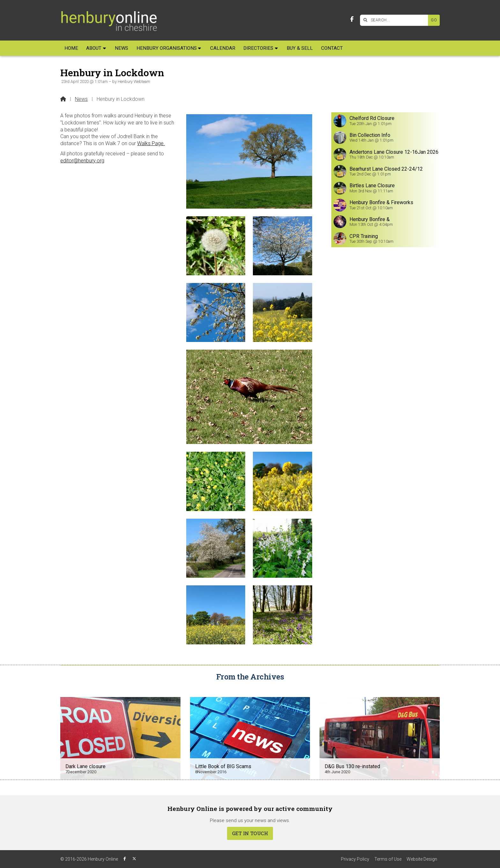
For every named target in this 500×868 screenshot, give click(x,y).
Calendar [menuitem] (223, 48)
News (81, 99)
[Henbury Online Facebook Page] (352, 19)
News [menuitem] (121, 48)
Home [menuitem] (71, 48)
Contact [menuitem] (332, 48)
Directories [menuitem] (258, 48)
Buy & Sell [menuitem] (300, 48)
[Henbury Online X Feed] (134, 859)
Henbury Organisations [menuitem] (167, 48)
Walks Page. (151, 143)
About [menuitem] (94, 48)
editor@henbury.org (82, 161)
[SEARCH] (396, 20)
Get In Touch (250, 833)
